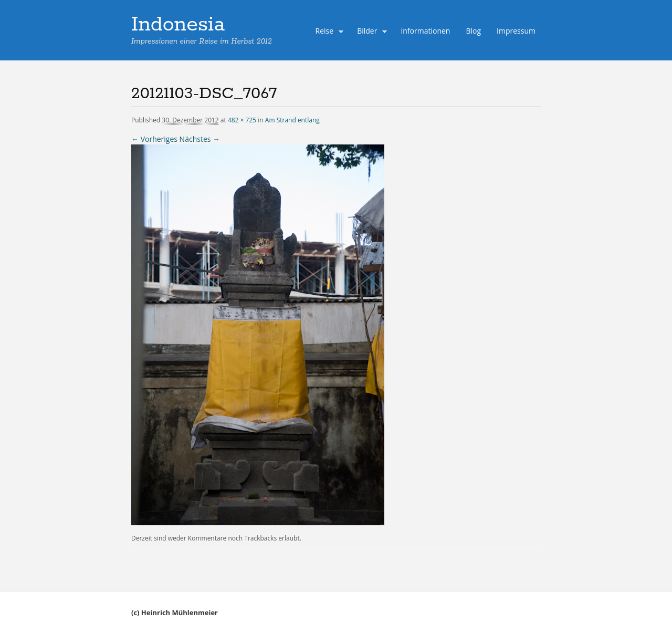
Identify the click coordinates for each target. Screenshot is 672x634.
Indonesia (178, 25)
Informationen (425, 31)
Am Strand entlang (292, 120)
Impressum (516, 31)
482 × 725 (242, 120)
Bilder (370, 32)
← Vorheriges (154, 139)
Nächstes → (200, 139)
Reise (327, 32)
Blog (473, 31)
